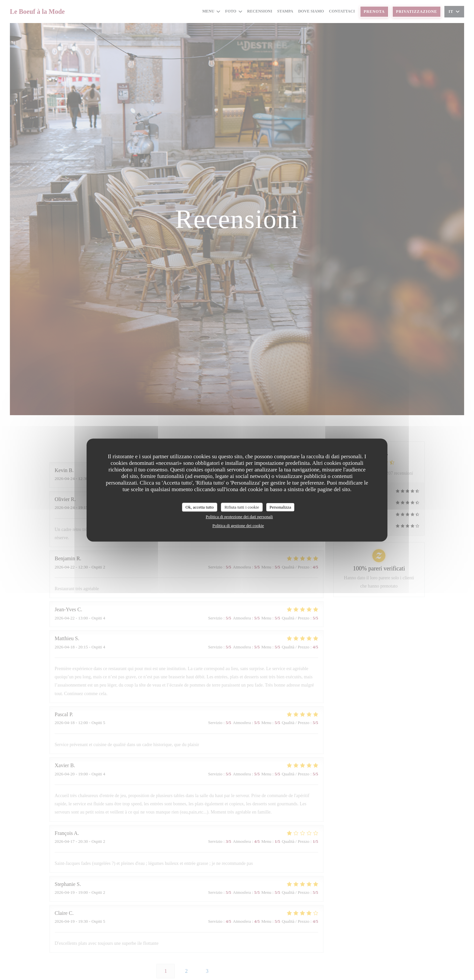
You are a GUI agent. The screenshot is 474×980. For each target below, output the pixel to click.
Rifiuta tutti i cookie (242, 507)
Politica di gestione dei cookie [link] (238, 526)
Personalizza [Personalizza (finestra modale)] (280, 507)
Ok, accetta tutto (200, 507)
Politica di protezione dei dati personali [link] (239, 517)
